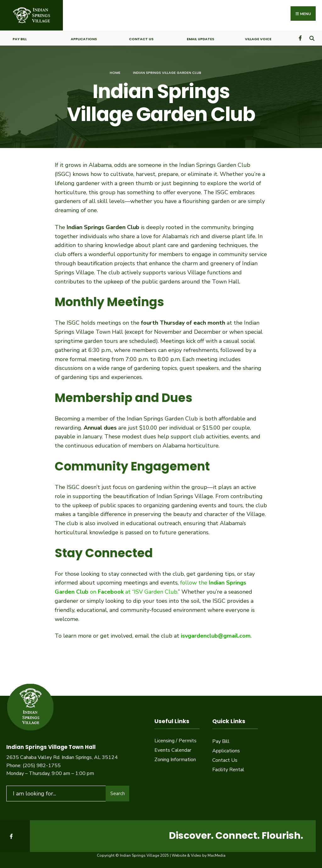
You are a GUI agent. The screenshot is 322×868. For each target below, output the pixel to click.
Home (115, 73)
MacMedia (217, 855)
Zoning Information (175, 760)
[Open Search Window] (312, 38)
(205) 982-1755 (42, 766)
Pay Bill (20, 39)
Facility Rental (228, 770)
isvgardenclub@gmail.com (216, 636)
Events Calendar (173, 750)
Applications (84, 39)
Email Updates (200, 39)
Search (118, 794)
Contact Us (141, 39)
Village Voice (258, 39)
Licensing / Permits (175, 741)
